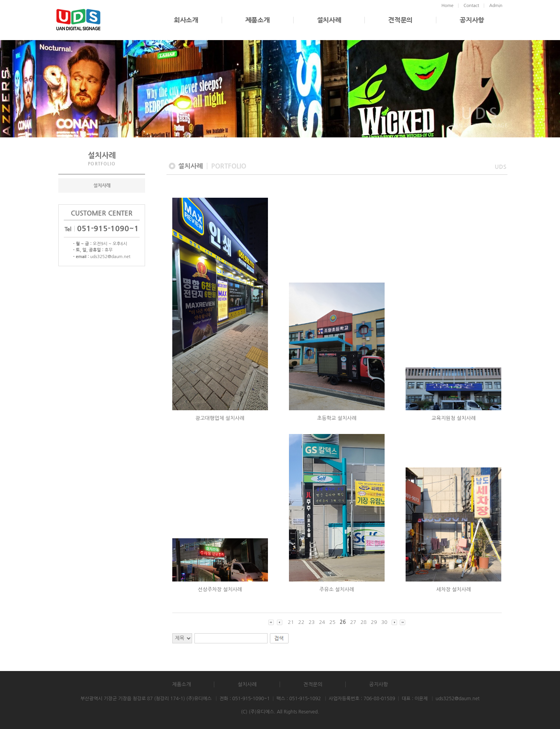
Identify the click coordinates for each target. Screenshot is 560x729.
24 (322, 622)
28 (364, 622)
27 (353, 622)
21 (291, 622)
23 (311, 622)
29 (374, 622)
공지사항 (472, 20)
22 (301, 622)
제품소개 (258, 20)
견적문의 (400, 20)
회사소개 (186, 20)
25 (332, 622)
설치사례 (329, 20)
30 (384, 622)
